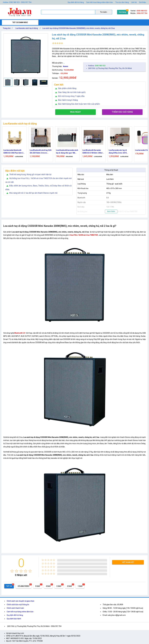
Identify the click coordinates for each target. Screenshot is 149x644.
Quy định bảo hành (14, 619)
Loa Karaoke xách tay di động (27, 28)
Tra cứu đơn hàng (122, 2)
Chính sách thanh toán (15, 608)
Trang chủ (8, 28)
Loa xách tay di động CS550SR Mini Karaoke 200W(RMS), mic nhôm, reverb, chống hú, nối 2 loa (79, 28)
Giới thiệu (142, 2)
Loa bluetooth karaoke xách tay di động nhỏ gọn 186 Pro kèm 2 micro (67, 152)
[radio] (12, 571)
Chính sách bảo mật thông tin (18, 605)
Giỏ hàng (123, 12)
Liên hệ (134, 2)
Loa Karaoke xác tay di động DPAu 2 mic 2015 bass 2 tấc (118, 152)
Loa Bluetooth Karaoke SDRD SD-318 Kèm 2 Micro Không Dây (93, 152)
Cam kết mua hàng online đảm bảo (100, 2)
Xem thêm (111, 211)
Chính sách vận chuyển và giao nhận (20, 601)
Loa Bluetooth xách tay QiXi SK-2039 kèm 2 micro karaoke (41, 152)
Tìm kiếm (104, 12)
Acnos (66, 66)
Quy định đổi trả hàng (76, 2)
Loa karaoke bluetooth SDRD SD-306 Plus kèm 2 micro (13, 152)
